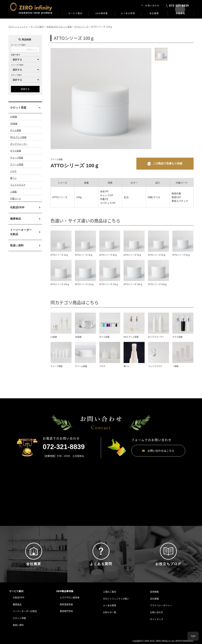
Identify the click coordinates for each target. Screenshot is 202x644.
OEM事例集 (102, 13)
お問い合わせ (152, 6)
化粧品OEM (17, 207)
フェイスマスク (18, 185)
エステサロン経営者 (70, 597)
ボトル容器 (16, 130)
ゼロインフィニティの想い (116, 599)
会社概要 (154, 13)
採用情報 (154, 592)
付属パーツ (16, 198)
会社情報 (154, 599)
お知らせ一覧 (110, 612)
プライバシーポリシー (161, 605)
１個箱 (13, 192)
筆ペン (13, 178)
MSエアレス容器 (18, 137)
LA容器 (14, 117)
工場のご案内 (110, 592)
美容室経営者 (66, 604)
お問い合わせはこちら (158, 451)
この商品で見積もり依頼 (167, 163)
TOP (193, 636)
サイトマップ (157, 619)
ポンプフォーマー (19, 144)
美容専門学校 (66, 611)
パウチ (13, 171)
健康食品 (15, 219)
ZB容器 (14, 123)
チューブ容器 (17, 158)
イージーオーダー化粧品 (21, 232)
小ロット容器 (19, 618)
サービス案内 (75, 13)
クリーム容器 (17, 164)
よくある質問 (128, 13)
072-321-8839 (64, 447)
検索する (25, 89)
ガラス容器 (16, 151)
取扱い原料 (17, 245)
